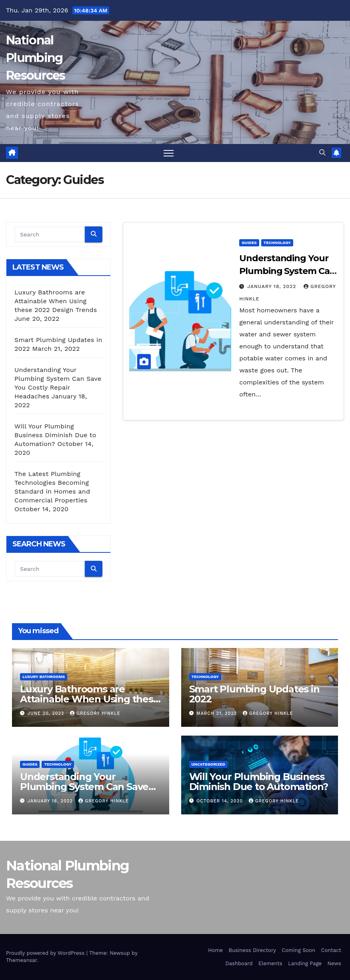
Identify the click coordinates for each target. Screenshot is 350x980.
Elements (270, 963)
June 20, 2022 (47, 713)
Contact (331, 950)
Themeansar (21, 960)
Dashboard (239, 963)
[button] (322, 153)
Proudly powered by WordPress (46, 953)
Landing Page (305, 963)
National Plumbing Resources (36, 58)
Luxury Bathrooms (44, 677)
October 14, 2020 (221, 801)
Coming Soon (298, 950)
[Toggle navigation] (169, 153)
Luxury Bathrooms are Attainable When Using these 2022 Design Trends (56, 301)
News (334, 963)
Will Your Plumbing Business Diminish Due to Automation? (55, 435)
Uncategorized (209, 764)
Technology (277, 243)
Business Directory (252, 950)
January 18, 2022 (273, 286)
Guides (249, 243)
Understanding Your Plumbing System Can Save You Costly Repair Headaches (88, 787)
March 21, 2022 (218, 713)
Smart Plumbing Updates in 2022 (254, 694)
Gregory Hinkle (95, 713)
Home (215, 950)
